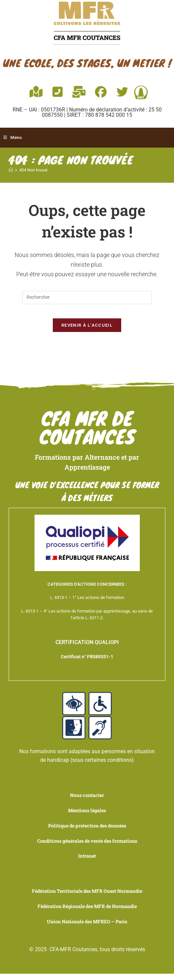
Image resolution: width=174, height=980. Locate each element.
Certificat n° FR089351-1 (87, 663)
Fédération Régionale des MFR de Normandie (87, 913)
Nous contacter (87, 802)
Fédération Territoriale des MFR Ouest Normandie (87, 897)
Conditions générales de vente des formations (87, 847)
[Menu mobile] (14, 138)
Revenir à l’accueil (87, 331)
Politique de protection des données (87, 832)
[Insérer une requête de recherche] (87, 297)
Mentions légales (87, 817)
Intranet (87, 862)
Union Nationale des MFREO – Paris (87, 927)
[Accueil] (11, 170)
